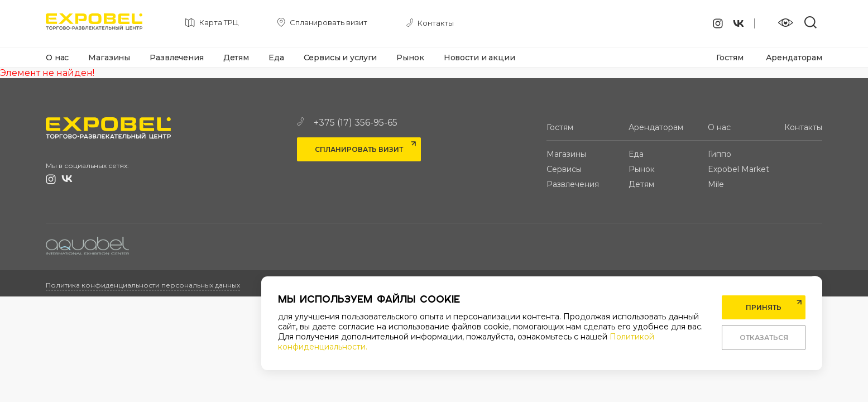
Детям (236, 58)
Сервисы (564, 169)
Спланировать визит (359, 149)
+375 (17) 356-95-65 (347, 123)
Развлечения (176, 58)
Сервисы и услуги (341, 58)
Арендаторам (794, 58)
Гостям (730, 58)
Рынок (410, 58)
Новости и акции (479, 58)
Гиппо (720, 154)
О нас (57, 58)
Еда (276, 58)
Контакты (803, 127)
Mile (716, 184)
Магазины (109, 58)
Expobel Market (738, 169)
